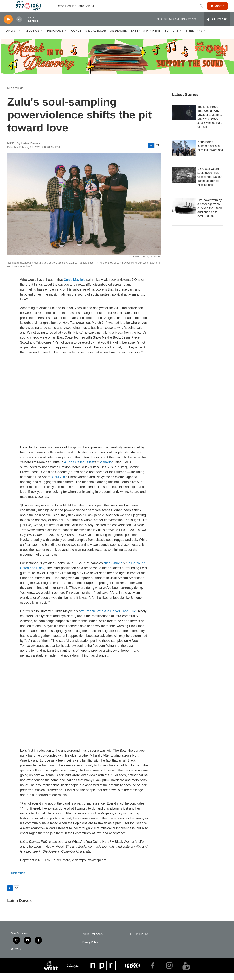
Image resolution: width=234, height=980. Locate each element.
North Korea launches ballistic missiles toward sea (210, 153)
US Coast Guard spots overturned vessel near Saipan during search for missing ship (210, 184)
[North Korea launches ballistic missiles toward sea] (184, 155)
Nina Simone (113, 570)
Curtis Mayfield (74, 287)
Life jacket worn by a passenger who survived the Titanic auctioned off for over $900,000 (210, 215)
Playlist (10, 38)
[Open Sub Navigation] (20, 38)
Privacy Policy (90, 950)
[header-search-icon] (203, 10)
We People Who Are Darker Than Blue (108, 618)
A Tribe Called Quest (79, 469)
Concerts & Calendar (89, 38)
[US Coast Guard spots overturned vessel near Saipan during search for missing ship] (184, 182)
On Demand (119, 38)
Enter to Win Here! (146, 38)
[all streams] (217, 26)
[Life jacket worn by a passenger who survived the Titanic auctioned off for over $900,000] (184, 213)
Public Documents (92, 941)
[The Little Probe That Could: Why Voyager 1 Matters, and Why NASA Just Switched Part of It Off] (184, 120)
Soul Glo (59, 484)
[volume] (19, 27)
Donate (221, 10)
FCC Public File (139, 941)
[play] (8, 27)
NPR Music (15, 95)
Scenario (105, 469)
